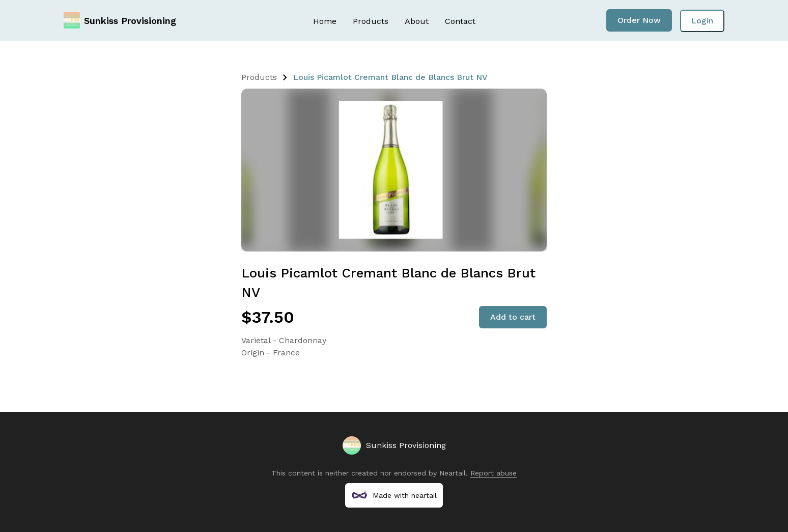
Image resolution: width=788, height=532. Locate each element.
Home (325, 21)
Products (371, 21)
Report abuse (494, 473)
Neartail (453, 473)
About (417, 21)
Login (702, 21)
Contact (460, 21)
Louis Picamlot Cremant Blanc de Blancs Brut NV (390, 77)
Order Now (639, 20)
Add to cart (513, 317)
